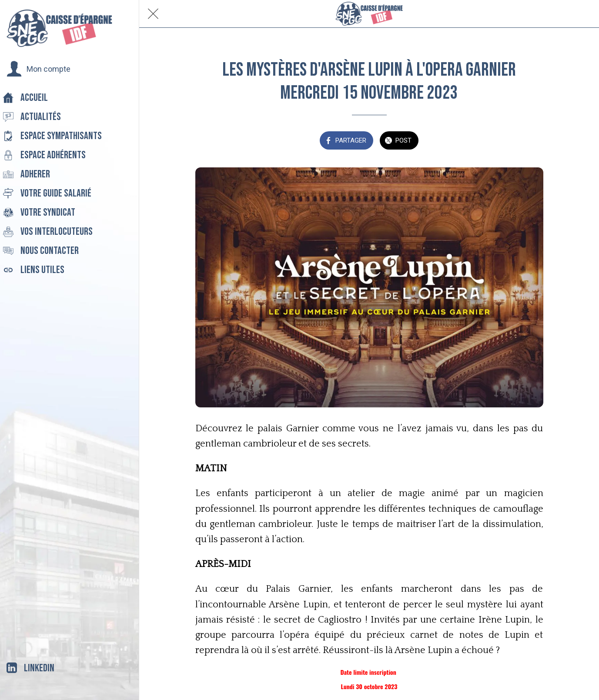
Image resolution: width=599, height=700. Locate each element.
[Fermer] (153, 14)
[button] (38, 69)
